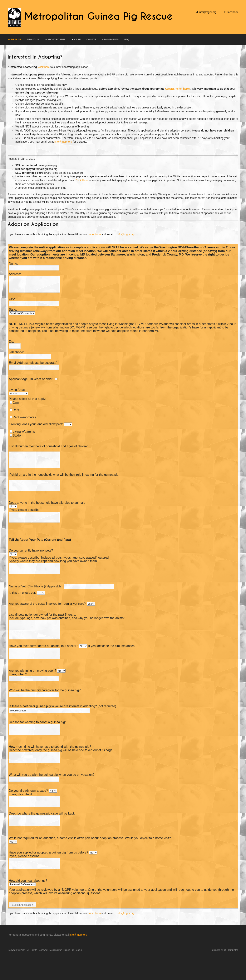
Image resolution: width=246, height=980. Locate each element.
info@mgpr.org (208, 12)
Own (16, 406)
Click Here (82, 180)
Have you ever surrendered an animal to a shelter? (43, 660)
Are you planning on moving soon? (32, 687)
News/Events (110, 40)
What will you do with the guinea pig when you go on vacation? (52, 794)
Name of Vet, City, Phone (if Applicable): (36, 597)
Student (18, 438)
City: (12, 302)
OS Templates (231, 975)
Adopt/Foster (57, 40)
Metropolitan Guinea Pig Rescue (98, 17)
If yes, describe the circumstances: (112, 660)
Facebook (232, 12)
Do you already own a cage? (28, 810)
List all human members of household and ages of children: (49, 449)
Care (77, 40)
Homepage (14, 40)
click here (44, 67)
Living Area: (17, 393)
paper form (94, 234)
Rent (16, 413)
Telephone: (16, 355)
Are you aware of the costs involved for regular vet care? (47, 615)
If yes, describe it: (21, 814)
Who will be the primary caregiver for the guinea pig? (45, 706)
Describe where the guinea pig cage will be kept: (42, 835)
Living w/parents (24, 435)
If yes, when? (18, 690)
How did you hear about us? (28, 905)
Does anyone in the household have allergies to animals (47, 510)
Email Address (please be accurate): (34, 366)
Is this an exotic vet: (22, 604)
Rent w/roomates (24, 420)
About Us (33, 40)
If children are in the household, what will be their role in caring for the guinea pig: (64, 480)
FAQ (127, 40)
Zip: (11, 344)
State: (13, 312)
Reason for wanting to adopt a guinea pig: (37, 738)
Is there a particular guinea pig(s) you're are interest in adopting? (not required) (62, 722)
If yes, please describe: (25, 517)
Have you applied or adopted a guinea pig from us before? (49, 875)
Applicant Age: (19, 382)
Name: (13, 263)
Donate (91, 40)
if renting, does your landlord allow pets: (36, 427)
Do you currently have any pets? (31, 560)
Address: (15, 274)
